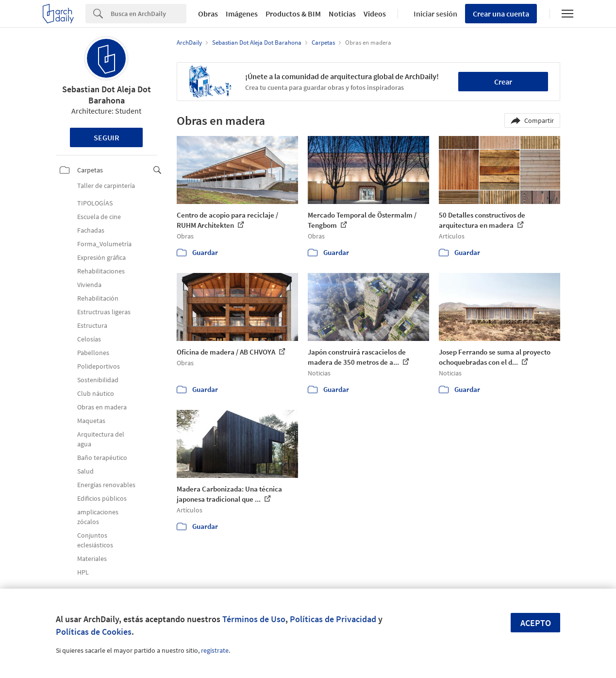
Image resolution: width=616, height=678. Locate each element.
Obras (208, 14)
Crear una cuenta (501, 14)
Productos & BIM (293, 14)
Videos (375, 14)
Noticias (342, 14)
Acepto (536, 623)
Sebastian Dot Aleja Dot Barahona (107, 95)
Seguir (107, 137)
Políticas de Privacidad (333, 619)
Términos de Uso (254, 619)
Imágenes (242, 14)
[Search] (149, 14)
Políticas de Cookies (94, 632)
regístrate (215, 650)
